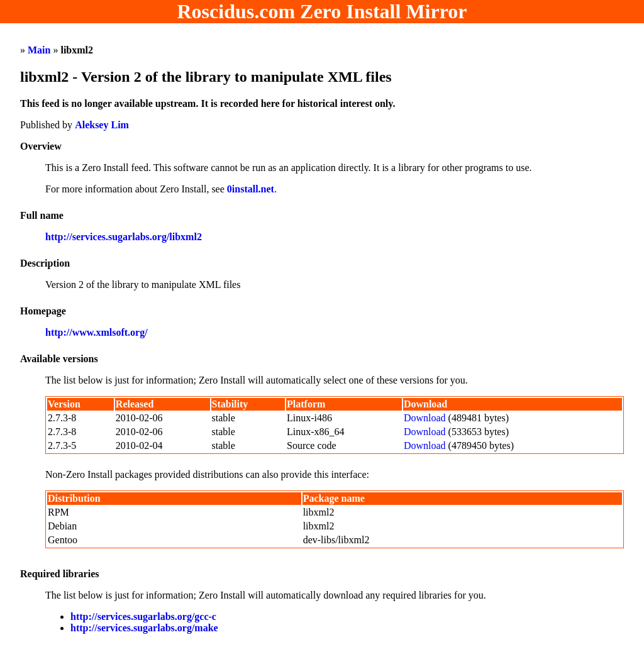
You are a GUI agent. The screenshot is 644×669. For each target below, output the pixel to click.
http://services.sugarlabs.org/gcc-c (143, 616)
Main (39, 50)
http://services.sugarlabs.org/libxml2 (124, 237)
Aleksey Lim (102, 125)
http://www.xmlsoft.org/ (97, 332)
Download (425, 418)
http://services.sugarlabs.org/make (144, 628)
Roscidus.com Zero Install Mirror (322, 11)
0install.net (251, 189)
